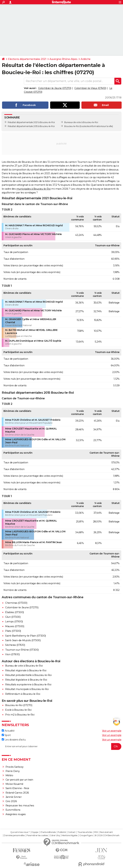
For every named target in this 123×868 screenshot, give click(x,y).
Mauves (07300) (15, 626)
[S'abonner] (61, 746)
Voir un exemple (112, 731)
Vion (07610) (12, 654)
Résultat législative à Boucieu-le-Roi (26, 680)
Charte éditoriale (48, 832)
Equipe (35, 832)
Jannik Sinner (14, 797)
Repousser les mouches (20, 806)
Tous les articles (85, 832)
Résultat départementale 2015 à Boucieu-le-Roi (31, 126)
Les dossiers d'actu (14, 740)
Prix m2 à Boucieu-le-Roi (20, 715)
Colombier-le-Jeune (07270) (55, 88)
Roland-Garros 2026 (17, 793)
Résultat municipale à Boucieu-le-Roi (27, 689)
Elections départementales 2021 (27, 59)
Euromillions (13, 810)
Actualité (8, 731)
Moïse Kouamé (14, 784)
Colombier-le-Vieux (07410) (90, 88)
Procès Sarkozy (15, 767)
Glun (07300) (13, 617)
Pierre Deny (13, 771)
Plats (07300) (13, 631)
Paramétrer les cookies (37, 835)
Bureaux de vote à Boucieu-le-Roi (81, 122)
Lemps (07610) (14, 622)
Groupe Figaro (86, 835)
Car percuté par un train (19, 780)
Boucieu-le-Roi (72, 126)
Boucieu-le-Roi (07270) (19, 705)
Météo (9, 775)
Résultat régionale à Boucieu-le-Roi (26, 670)
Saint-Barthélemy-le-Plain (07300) (26, 636)
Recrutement (106, 832)
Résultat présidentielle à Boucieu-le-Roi (28, 675)
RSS (96, 832)
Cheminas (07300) (16, 603)
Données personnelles (14, 835)
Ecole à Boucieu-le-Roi (18, 710)
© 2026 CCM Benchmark (107, 835)
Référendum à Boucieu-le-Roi (23, 694)
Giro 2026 (11, 801)
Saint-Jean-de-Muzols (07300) (23, 640)
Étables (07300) (15, 612)
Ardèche (86, 59)
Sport (6, 735)
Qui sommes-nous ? (20, 832)
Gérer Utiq (55, 835)
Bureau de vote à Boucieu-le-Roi (24, 666)
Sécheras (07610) (15, 645)
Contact (72, 832)
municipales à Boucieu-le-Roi (33, 189)
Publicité (62, 832)
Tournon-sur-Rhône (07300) (22, 650)
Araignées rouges (16, 814)
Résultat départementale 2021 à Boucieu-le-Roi (31, 122)
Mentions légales (70, 835)
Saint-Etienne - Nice (17, 788)
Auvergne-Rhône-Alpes (63, 59)
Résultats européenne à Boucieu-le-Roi (28, 685)
